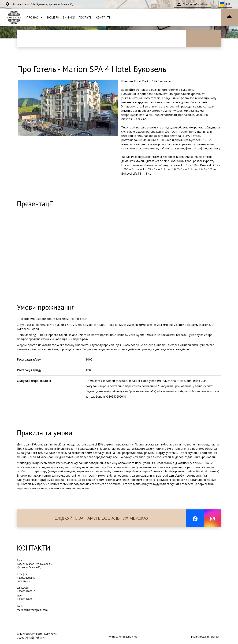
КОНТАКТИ (104, 17)
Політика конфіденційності (123, 637)
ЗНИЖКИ (69, 17)
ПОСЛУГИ (85, 17)
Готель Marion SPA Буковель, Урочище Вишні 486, (34, 566)
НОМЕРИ (53, 17)
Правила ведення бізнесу (204, 637)
